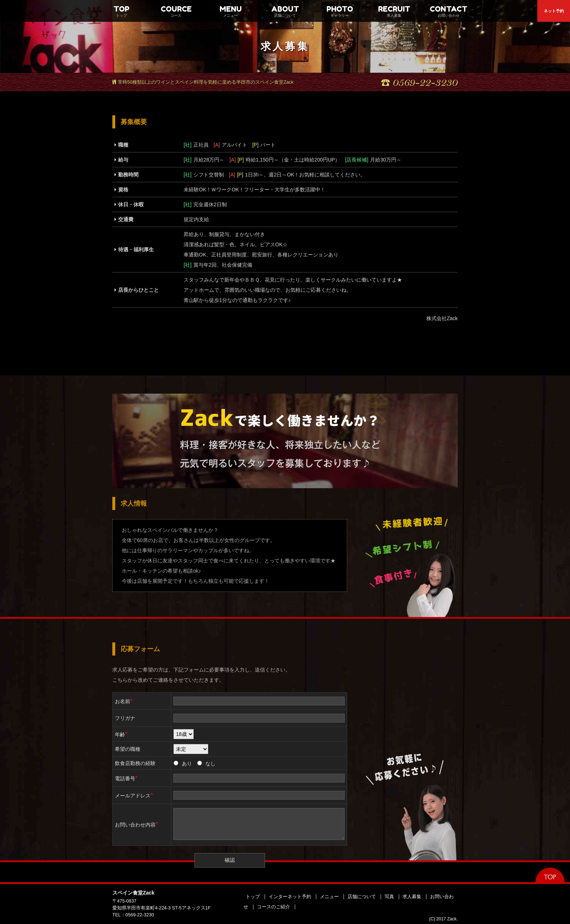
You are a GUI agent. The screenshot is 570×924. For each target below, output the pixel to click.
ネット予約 (554, 11)
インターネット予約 (290, 897)
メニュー (329, 897)
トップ (253, 897)
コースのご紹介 (274, 907)
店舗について (362, 897)
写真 (389, 897)
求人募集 (412, 897)
